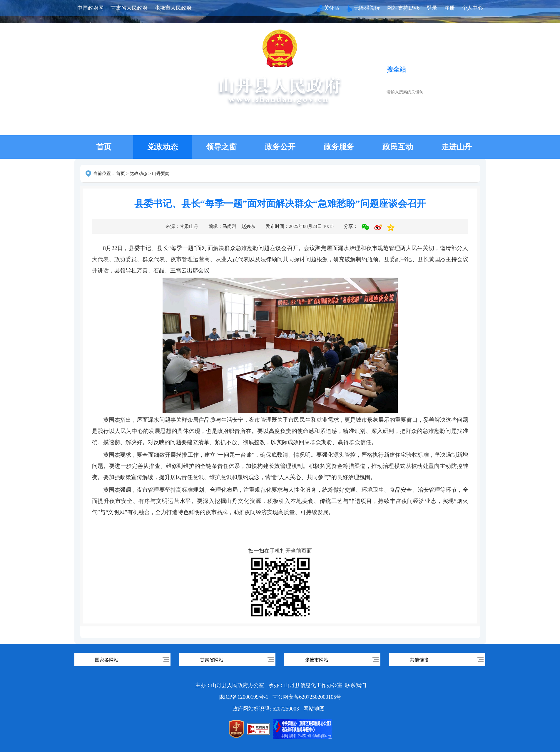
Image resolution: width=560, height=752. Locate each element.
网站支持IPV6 (403, 8)
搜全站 (396, 70)
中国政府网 (91, 8)
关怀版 (328, 8)
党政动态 (163, 147)
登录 (432, 8)
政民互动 (398, 147)
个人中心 (472, 8)
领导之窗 (221, 147)
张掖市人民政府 (173, 8)
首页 (104, 147)
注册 (449, 8)
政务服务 (339, 147)
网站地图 (314, 709)
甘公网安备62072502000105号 (307, 697)
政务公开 (280, 147)
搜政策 (449, 70)
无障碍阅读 (363, 8)
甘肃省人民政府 (129, 8)
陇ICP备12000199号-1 (244, 697)
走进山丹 (457, 147)
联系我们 (356, 685)
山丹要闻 (161, 174)
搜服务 (422, 70)
